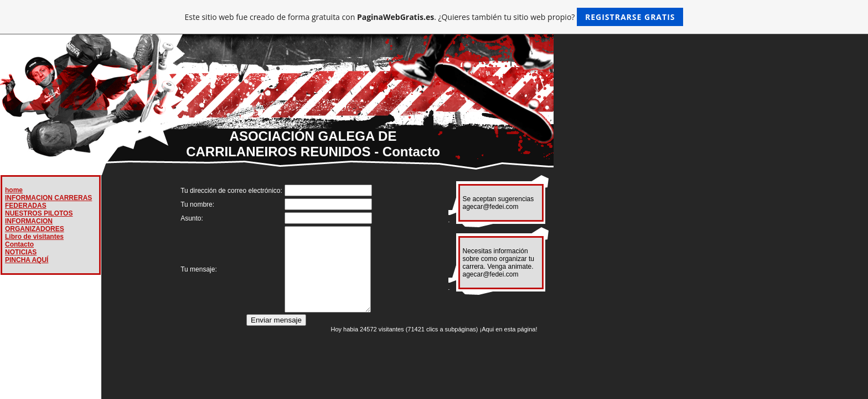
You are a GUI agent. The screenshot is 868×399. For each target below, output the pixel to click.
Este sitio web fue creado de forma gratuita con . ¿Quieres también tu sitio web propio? (434, 17)
